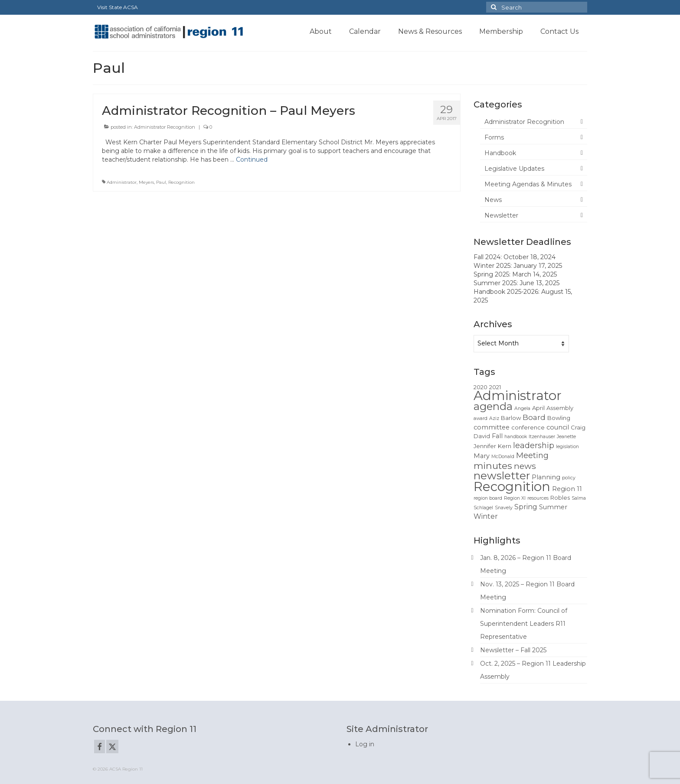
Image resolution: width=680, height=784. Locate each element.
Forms (494, 137)
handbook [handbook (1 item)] (516, 437)
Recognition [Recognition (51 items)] (512, 486)
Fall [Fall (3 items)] (497, 436)
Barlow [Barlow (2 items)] (511, 418)
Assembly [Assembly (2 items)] (560, 408)
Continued (252, 159)
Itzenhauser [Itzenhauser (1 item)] (542, 437)
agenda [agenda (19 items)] (493, 406)
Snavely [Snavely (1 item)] (504, 508)
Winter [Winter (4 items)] (486, 516)
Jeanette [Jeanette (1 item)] (566, 437)
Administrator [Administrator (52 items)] (518, 395)
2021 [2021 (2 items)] (495, 387)
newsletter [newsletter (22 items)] (502, 475)
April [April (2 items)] (538, 408)
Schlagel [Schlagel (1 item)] (483, 508)
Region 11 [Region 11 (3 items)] (567, 489)
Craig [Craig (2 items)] (578, 427)
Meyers (146, 182)
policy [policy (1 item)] (569, 478)
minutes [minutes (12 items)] (493, 465)
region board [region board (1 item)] (488, 498)
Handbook (500, 153)
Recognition (181, 182)
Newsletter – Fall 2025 (513, 650)
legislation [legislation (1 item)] (567, 447)
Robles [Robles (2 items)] (560, 498)
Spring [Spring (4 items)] (526, 507)
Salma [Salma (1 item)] (579, 498)
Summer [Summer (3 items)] (553, 507)
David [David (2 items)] (482, 436)
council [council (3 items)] (558, 427)
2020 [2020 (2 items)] (481, 387)
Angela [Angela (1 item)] (522, 408)
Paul (161, 182)
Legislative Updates (514, 169)
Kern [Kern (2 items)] (505, 446)
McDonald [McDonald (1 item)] (503, 457)
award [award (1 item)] (481, 418)
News (493, 200)
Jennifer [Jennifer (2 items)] (485, 446)
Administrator (122, 182)
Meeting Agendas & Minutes (528, 184)
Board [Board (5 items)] (534, 417)
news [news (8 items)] (525, 466)
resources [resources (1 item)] (538, 498)
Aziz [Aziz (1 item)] (494, 418)
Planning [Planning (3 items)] (546, 477)
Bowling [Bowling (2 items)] (559, 418)
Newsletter (501, 215)
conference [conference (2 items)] (528, 427)
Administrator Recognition (165, 127)
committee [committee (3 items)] (492, 427)
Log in (365, 744)
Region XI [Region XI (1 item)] (515, 498)
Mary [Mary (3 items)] (482, 456)
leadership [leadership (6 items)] (534, 445)
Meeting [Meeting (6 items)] (532, 455)
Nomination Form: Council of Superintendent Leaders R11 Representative (524, 624)
